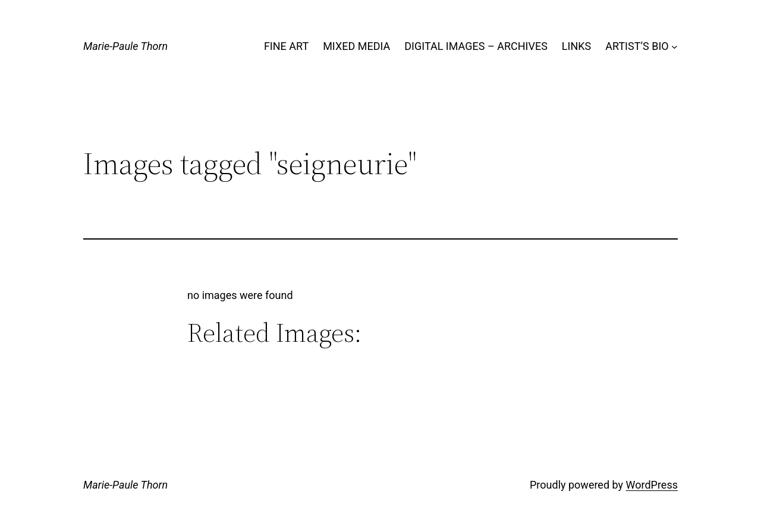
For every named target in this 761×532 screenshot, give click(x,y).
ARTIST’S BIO (637, 46)
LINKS (576, 46)
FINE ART (286, 46)
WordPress (652, 485)
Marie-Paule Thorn (125, 46)
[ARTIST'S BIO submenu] (674, 47)
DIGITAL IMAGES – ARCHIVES (476, 46)
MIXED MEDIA (356, 46)
